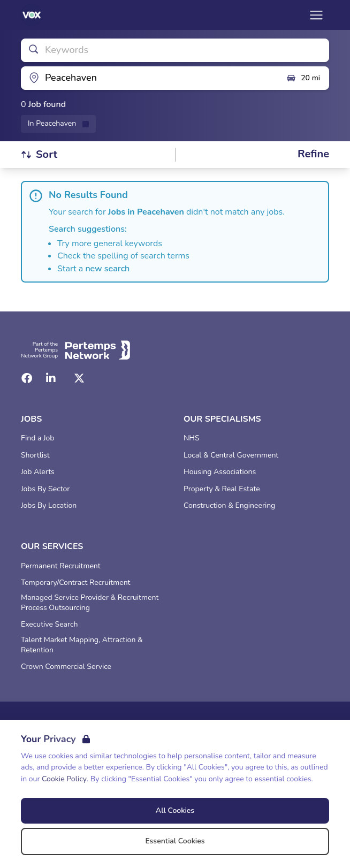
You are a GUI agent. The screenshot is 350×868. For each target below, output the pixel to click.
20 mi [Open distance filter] (303, 78)
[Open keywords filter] (175, 50)
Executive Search (49, 625)
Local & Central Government (231, 455)
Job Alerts (38, 472)
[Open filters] (313, 154)
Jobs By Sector (45, 489)
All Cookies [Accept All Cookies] (175, 810)
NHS (192, 438)
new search (107, 269)
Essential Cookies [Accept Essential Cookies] (175, 841)
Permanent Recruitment (61, 566)
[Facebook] (27, 378)
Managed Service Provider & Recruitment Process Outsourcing (90, 603)
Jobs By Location (49, 506)
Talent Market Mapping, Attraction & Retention (82, 645)
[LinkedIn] (51, 378)
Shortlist (35, 455)
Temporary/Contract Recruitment (76, 583)
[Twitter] (79, 378)
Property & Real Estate (222, 489)
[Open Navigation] (316, 15)
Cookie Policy (64, 779)
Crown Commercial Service (66, 667)
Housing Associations (220, 472)
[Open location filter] (149, 78)
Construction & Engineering (229, 506)
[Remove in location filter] (58, 124)
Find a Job (37, 438)
